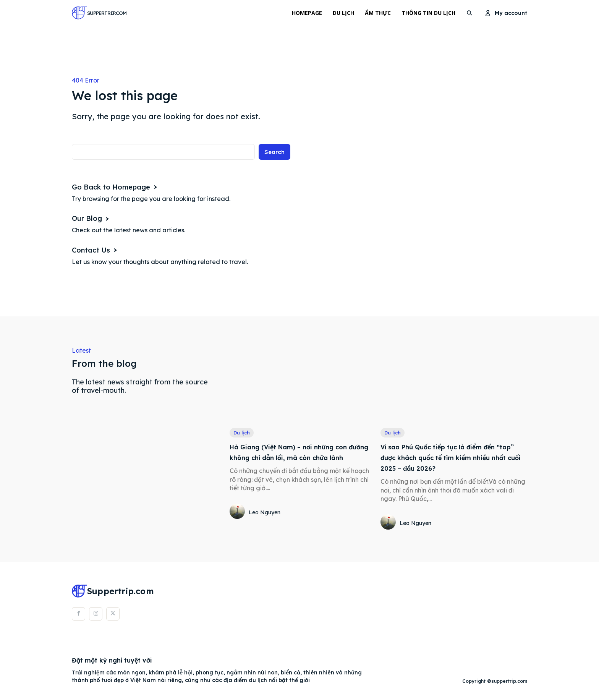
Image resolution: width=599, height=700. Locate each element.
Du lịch (243, 433)
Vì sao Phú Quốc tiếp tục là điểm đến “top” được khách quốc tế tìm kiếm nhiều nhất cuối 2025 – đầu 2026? (451, 458)
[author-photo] (238, 523)
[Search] (274, 153)
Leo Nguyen (265, 524)
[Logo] (91, 13)
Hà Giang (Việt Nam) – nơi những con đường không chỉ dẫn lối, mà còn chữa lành (302, 458)
